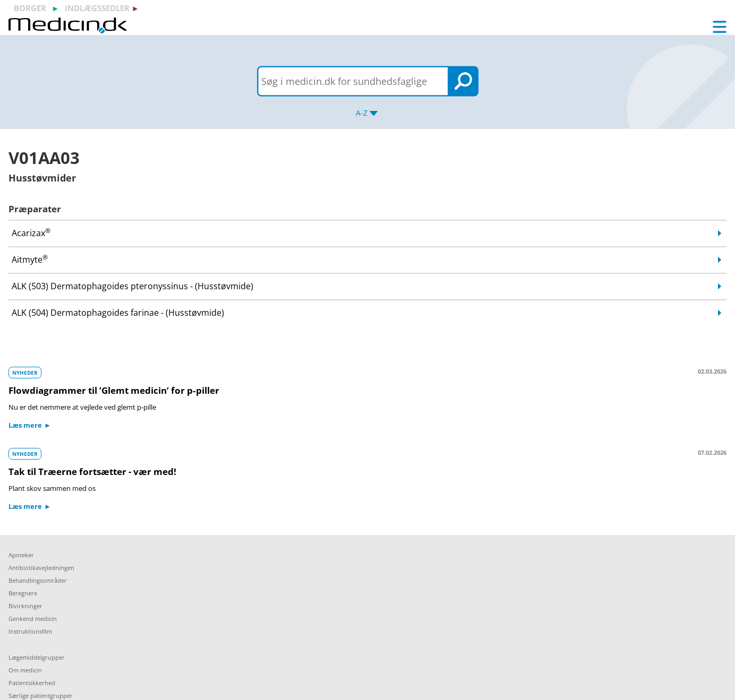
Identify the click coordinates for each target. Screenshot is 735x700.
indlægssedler (97, 8)
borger (30, 8)
